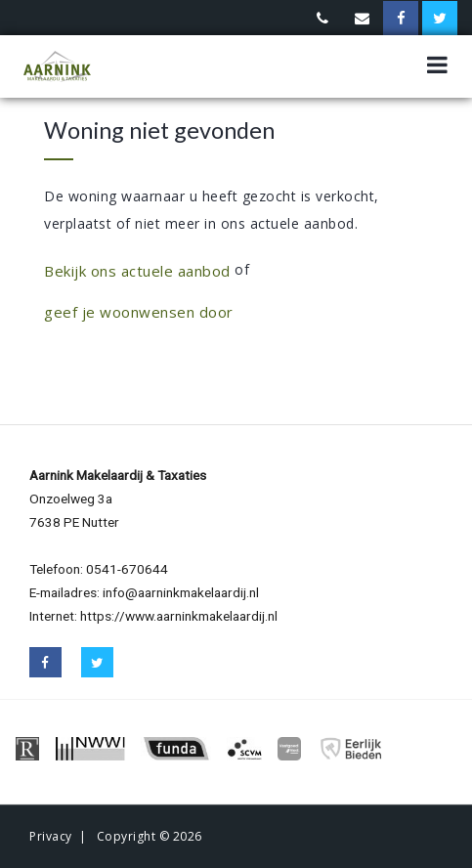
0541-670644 (127, 569)
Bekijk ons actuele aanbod (137, 271)
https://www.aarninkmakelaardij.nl (179, 616)
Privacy (51, 836)
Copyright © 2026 (150, 836)
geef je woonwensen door (139, 312)
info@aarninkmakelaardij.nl (181, 592)
